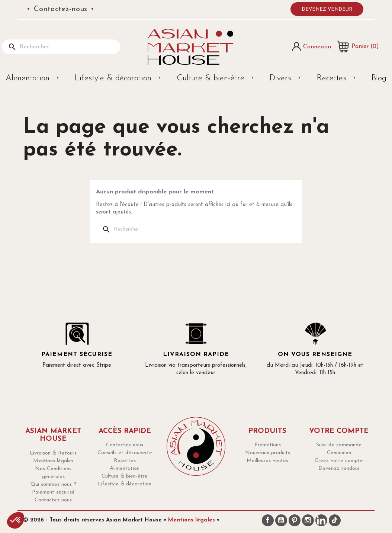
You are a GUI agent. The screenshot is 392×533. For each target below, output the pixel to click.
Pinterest (295, 520)
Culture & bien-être (212, 78)
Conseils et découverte (125, 453)
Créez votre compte (339, 461)
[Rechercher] (61, 47)
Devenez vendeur (327, 9)
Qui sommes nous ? (53, 484)
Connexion (339, 453)
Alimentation (29, 78)
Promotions (268, 445)
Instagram (308, 520)
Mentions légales (53, 461)
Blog (379, 78)
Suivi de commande (339, 445)
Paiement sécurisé (53, 492)
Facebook (268, 520)
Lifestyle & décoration (114, 78)
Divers (282, 78)
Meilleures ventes (267, 461)
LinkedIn (321, 520)
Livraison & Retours (53, 453)
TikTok (335, 520)
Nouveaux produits (268, 453)
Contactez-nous (60, 9)
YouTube (281, 520)
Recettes (333, 78)
